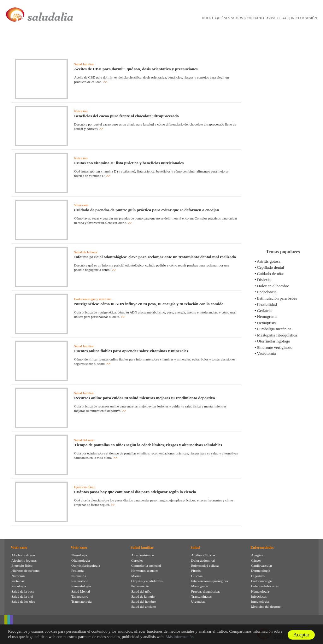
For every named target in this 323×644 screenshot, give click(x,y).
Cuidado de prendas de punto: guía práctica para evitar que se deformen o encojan (147, 210)
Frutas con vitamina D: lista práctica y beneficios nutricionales (129, 163)
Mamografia (200, 586)
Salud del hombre (144, 601)
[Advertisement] (283, 145)
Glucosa (197, 576)
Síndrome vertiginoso (275, 347)
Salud (195, 547)
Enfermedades (262, 547)
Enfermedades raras (265, 586)
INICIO (208, 18)
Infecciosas (259, 596)
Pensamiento (140, 586)
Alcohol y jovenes (24, 560)
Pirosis (196, 571)
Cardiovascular (262, 565)
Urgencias (198, 601)
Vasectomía (267, 353)
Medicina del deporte (266, 606)
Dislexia (264, 280)
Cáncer (256, 560)
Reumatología (81, 586)
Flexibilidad (267, 304)
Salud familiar (84, 64)
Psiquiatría (79, 576)
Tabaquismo (80, 596)
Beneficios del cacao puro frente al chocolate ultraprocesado (126, 116)
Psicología (19, 586)
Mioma (136, 576)
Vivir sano (81, 205)
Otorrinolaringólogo (274, 341)
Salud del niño (84, 440)
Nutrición (81, 111)
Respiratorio (80, 581)
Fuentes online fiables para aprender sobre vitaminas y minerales (131, 351)
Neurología (79, 555)
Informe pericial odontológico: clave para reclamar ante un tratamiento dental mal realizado (155, 257)
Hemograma (267, 316)
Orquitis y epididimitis (147, 581)
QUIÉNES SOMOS (229, 18)
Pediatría (77, 571)
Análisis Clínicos (203, 555)
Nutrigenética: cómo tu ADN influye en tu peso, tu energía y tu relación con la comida (149, 304)
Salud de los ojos (23, 601)
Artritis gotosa (269, 261)
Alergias (257, 555)
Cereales (137, 560)
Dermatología (261, 571)
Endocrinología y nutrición (93, 299)
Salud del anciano (144, 606)
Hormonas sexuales (145, 571)
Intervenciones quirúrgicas (210, 581)
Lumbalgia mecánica (274, 329)
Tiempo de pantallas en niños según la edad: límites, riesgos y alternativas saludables (148, 445)
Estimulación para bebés (277, 298)
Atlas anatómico (143, 555)
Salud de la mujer (143, 596)
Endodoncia (267, 292)
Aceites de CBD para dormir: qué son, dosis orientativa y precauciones (136, 69)
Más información (180, 637)
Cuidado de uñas (271, 274)
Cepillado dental (271, 267)
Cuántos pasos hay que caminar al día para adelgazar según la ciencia (135, 492)
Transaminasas (201, 596)
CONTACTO (255, 18)
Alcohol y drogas (23, 555)
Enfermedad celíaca (205, 565)
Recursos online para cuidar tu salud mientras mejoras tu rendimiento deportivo (145, 398)
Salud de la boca (85, 252)
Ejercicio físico (85, 487)
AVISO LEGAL (277, 18)
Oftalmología (81, 560)
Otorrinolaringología (86, 565)
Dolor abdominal (203, 560)
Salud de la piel (22, 596)
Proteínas (18, 581)
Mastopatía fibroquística (277, 335)
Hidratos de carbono (25, 571)
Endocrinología (262, 581)
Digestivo (258, 576)
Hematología (260, 591)
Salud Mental (81, 591)
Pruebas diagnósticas (206, 591)
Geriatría (264, 310)
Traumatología (81, 601)
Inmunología (260, 601)
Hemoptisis (266, 323)
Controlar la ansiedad (146, 565)
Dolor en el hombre (273, 286)
